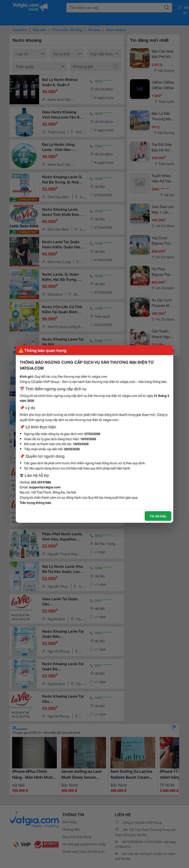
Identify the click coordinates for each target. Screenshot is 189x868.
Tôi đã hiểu (158, 516)
